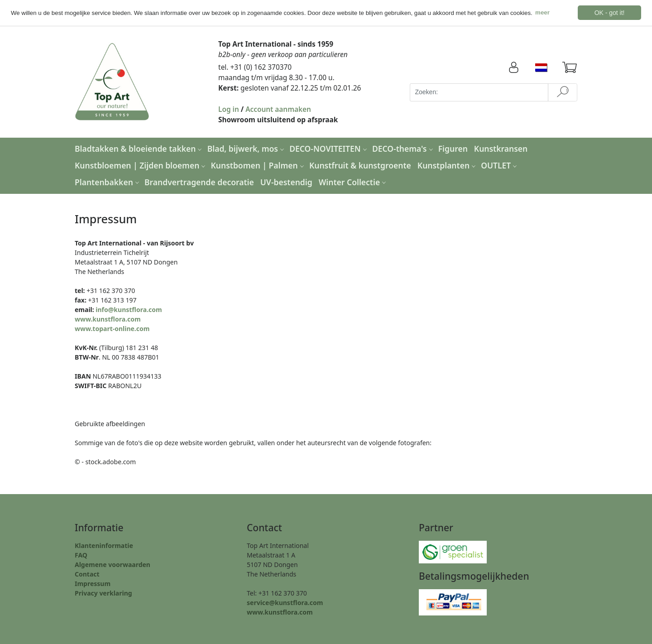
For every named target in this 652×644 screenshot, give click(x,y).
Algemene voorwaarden (113, 565)
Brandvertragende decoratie (199, 182)
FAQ (81, 555)
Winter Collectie (353, 182)
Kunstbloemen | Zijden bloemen (141, 165)
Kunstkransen (501, 149)
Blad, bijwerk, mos (247, 149)
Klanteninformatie (104, 545)
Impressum (93, 584)
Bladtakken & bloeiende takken (139, 149)
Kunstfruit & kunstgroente (360, 165)
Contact (87, 574)
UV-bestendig (286, 182)
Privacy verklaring (103, 593)
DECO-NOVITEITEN (329, 149)
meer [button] (542, 12)
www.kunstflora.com (108, 319)
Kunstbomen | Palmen (259, 165)
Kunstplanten (448, 165)
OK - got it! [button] (610, 13)
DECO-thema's (404, 149)
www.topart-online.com (112, 328)
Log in (229, 109)
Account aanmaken (278, 109)
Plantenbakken (108, 182)
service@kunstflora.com (285, 603)
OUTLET (500, 165)
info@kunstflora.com (129, 309)
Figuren (453, 149)
